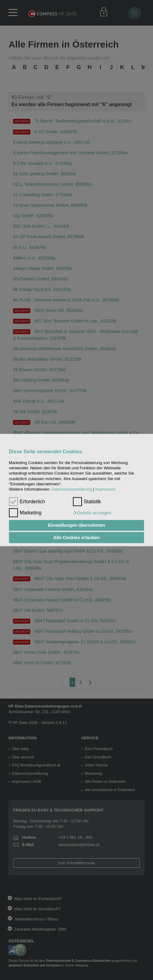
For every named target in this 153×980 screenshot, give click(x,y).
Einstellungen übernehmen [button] (76, 525)
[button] (92, 513)
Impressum (105, 490)
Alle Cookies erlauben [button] (76, 538)
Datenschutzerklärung (72, 490)
